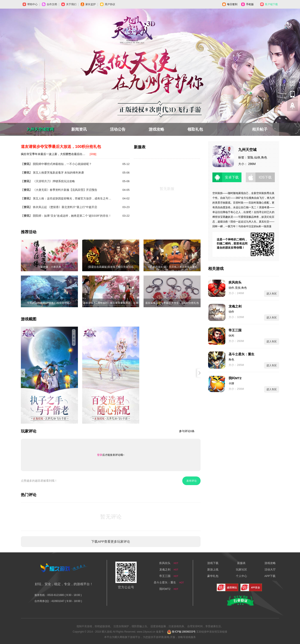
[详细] (93, 154)
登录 (100, 455)
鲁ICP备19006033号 (184, 632)
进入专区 (272, 294)
